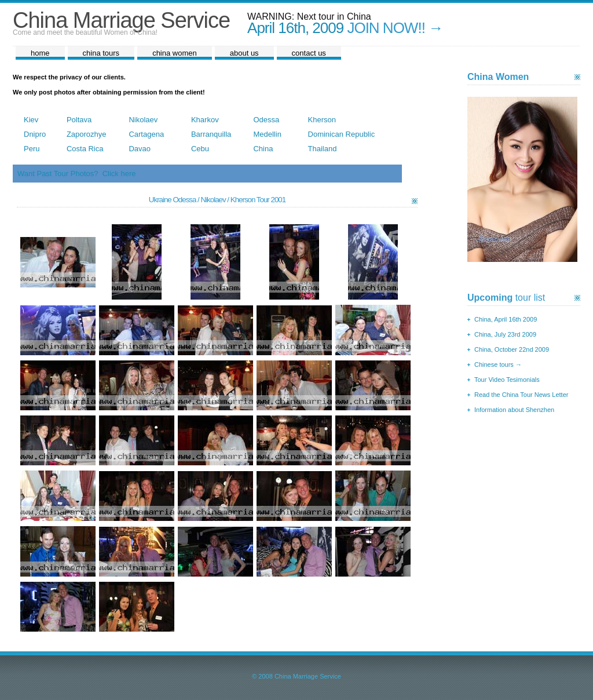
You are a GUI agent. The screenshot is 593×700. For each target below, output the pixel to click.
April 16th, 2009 (295, 28)
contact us (309, 53)
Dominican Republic (342, 134)
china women (175, 53)
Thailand (323, 149)
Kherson (322, 120)
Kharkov (205, 120)
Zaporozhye (87, 134)
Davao (140, 149)
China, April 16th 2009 (506, 319)
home (40, 53)
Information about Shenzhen (514, 410)
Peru (32, 149)
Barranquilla (211, 134)
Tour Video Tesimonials (507, 380)
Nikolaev (143, 120)
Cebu (200, 149)
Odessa (266, 120)
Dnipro (35, 134)
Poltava (79, 120)
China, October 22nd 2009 (512, 349)
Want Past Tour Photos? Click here (76, 174)
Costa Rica (85, 149)
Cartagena (146, 134)
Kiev (31, 120)
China (263, 149)
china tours (101, 53)
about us (244, 53)
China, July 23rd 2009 (505, 334)
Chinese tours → (498, 364)
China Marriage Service (121, 20)
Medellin (267, 134)
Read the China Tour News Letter (521, 395)
